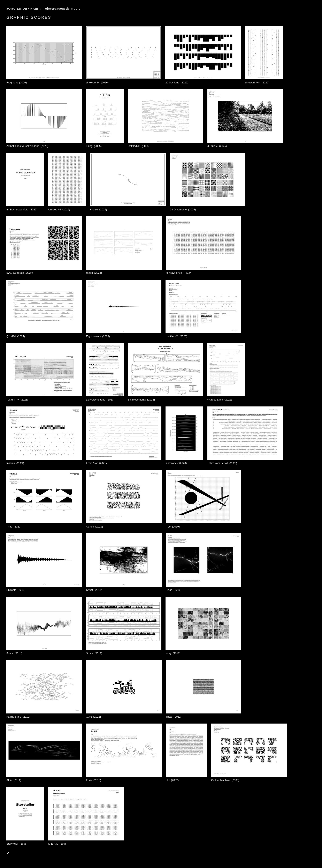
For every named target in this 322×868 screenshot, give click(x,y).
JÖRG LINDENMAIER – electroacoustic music (43, 9)
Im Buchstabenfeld (25, 208)
